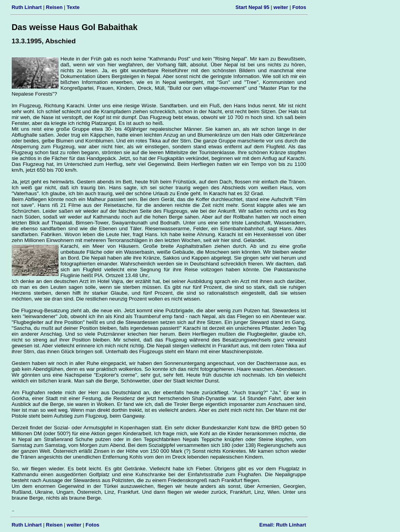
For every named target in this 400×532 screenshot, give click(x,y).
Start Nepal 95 (253, 7)
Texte (73, 7)
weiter (281, 7)
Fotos (299, 7)
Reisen (54, 7)
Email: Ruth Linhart (283, 525)
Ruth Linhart (27, 7)
